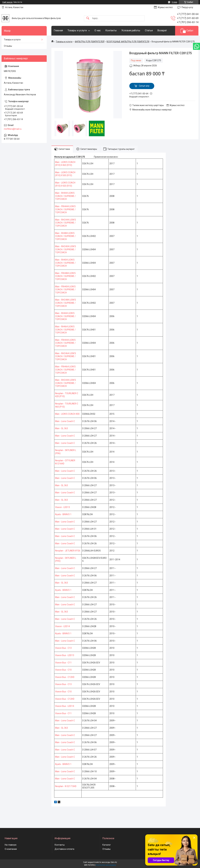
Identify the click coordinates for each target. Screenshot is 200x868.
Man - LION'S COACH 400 (67, 414)
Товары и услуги (77, 30)
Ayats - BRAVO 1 (63, 514)
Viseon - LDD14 (62, 626)
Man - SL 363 (61, 428)
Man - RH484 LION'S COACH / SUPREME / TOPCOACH (65, 236)
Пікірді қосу (187, 7)
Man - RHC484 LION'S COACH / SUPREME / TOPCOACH (66, 303)
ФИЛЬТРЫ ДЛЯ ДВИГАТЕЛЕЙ (90, 42)
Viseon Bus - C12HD (65, 677)
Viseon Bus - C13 (63, 648)
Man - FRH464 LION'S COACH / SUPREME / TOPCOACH (65, 370)
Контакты (111, 30)
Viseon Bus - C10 (63, 670)
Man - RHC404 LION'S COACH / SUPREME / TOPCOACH (66, 249)
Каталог (107, 845)
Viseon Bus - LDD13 (65, 655)
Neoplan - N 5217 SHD (66, 786)
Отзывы (8, 46)
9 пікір (174, 2)
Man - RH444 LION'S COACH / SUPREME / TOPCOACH (65, 196)
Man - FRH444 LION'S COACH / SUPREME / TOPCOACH (65, 209)
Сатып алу (144, 86)
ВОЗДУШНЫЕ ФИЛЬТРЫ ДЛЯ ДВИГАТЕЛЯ (128, 42)
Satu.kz (114, 862)
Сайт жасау (7, 2)
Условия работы (131, 30)
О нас (98, 30)
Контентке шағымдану (106, 865)
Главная (58, 30)
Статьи (149, 30)
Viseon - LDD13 (62, 507)
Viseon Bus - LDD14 (65, 706)
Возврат (162, 30)
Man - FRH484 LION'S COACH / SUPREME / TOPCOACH (65, 276)
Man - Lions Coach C (65, 421)
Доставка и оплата (64, 849)
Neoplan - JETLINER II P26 (68, 551)
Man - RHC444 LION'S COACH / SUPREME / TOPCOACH (66, 223)
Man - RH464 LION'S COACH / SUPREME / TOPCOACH (65, 330)
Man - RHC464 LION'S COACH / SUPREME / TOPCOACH (66, 356)
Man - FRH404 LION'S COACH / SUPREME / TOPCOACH (65, 290)
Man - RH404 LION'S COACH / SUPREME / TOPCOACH (65, 263)
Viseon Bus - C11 (63, 663)
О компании (11, 849)
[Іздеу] (88, 18)
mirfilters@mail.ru (13, 129)
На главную (11, 845)
